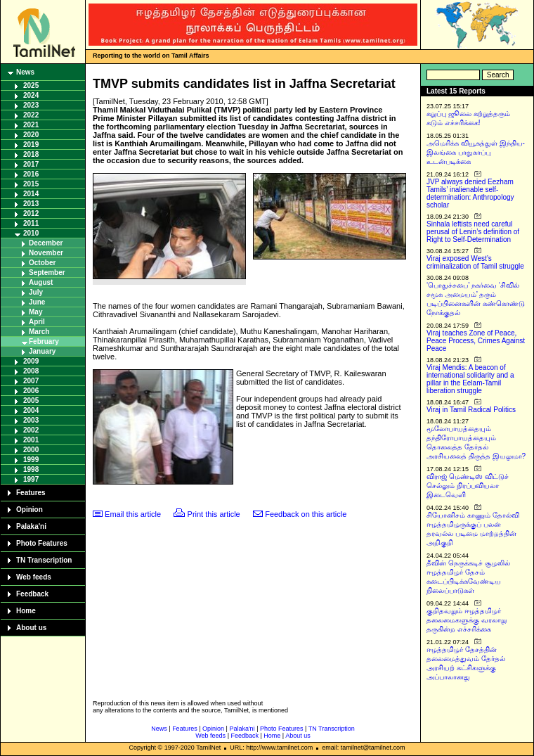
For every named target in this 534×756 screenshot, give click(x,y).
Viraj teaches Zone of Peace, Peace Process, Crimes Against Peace (476, 341)
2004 (31, 410)
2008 (31, 371)
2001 (31, 440)
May (35, 312)
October (42, 263)
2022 (31, 115)
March (39, 332)
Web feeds (34, 577)
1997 (31, 479)
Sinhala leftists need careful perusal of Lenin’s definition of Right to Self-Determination (473, 232)
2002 (31, 430)
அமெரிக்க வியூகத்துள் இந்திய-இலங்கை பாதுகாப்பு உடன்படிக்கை (476, 152)
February (44, 341)
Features (31, 493)
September (47, 273)
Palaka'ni (31, 526)
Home (26, 611)
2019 (31, 145)
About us (31, 628)
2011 (31, 223)
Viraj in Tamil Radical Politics (471, 410)
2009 (31, 361)
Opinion (30, 510)
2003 (31, 420)
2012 (31, 213)
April (37, 322)
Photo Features (42, 543)
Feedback (32, 594)
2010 (31, 233)
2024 (31, 95)
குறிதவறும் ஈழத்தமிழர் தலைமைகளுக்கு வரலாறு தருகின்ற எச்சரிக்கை (467, 620)
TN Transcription (44, 560)
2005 (31, 401)
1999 (31, 460)
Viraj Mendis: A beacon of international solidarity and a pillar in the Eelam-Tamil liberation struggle (470, 379)
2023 (31, 105)
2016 (31, 174)
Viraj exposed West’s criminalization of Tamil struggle (475, 262)
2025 (31, 85)
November (46, 253)
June (37, 302)
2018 (31, 154)
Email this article (133, 514)
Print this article (214, 514)
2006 (31, 391)
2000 (31, 450)
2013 (31, 204)
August (41, 282)
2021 (31, 125)
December (46, 243)
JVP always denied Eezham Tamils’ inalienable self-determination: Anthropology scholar (470, 193)
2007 (31, 381)
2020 (31, 135)
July (36, 292)
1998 (31, 469)
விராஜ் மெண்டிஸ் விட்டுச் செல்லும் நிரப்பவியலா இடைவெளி (468, 486)
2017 (31, 164)
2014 (31, 194)
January (42, 351)
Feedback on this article (306, 514)
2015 (31, 184)
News (25, 72)
